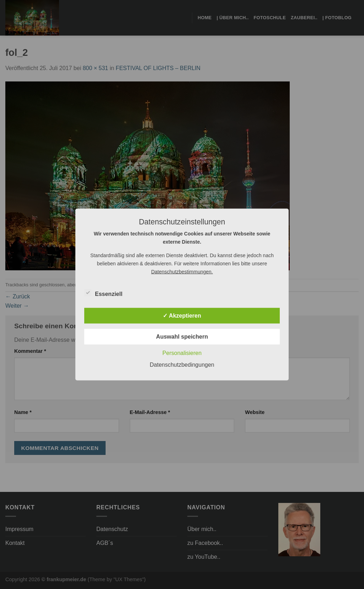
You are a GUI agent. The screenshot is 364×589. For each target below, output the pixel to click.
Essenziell (103, 293)
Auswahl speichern (182, 337)
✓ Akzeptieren (182, 316)
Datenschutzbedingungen (182, 365)
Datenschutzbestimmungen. (182, 272)
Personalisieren (182, 353)
